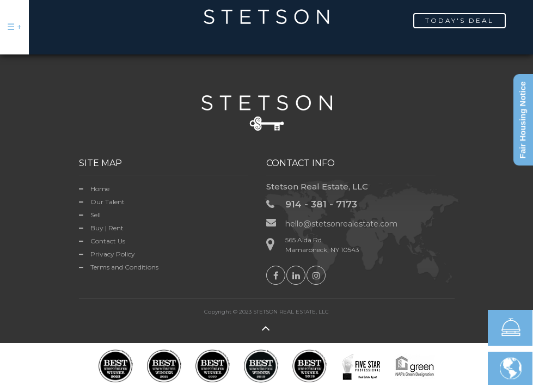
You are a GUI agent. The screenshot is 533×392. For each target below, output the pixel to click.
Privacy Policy (113, 254)
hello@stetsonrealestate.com (341, 224)
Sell (96, 215)
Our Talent (108, 202)
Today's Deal (460, 20)
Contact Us (108, 241)
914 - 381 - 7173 (321, 204)
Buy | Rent (107, 228)
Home (100, 189)
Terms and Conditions (124, 267)
